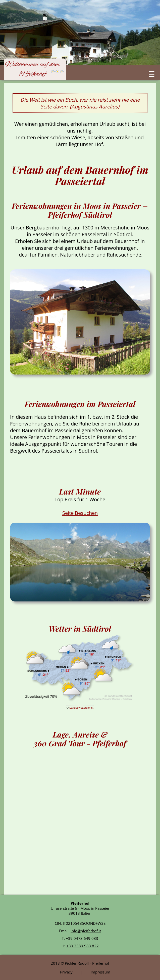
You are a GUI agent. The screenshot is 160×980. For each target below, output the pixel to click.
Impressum (100, 972)
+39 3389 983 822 (83, 946)
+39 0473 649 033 (82, 938)
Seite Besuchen (80, 513)
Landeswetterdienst (81, 708)
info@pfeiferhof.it (86, 931)
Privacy (66, 972)
